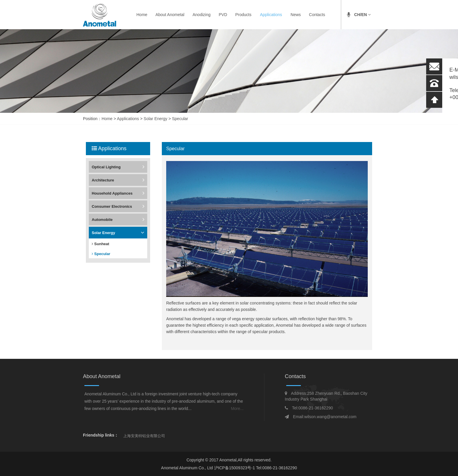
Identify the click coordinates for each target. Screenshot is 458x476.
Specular (180, 119)
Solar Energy (156, 119)
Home (142, 15)
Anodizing (202, 15)
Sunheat (100, 244)
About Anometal (170, 15)
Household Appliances (112, 193)
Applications (271, 15)
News (296, 15)
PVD (223, 15)
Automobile (102, 220)
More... (237, 409)
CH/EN (362, 15)
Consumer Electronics (112, 206)
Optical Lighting (106, 167)
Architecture (103, 180)
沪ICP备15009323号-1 (235, 468)
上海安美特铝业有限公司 (144, 436)
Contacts (317, 15)
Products (243, 15)
